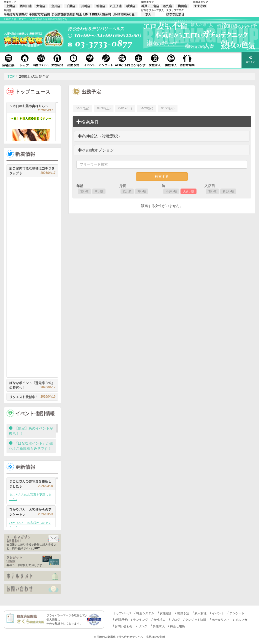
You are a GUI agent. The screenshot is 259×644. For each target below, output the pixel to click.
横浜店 (131, 6)
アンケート (237, 613)
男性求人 (159, 626)
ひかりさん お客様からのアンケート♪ (31, 512)
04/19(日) (125, 108)
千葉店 (71, 6)
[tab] (162, 122)
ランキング (140, 620)
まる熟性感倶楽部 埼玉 (67, 14)
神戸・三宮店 (150, 6)
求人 (148, 14)
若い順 (84, 191)
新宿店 (101, 6)
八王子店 (116, 6)
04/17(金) (82, 108)
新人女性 (200, 613)
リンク (143, 626)
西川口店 (26, 6)
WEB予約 (121, 620)
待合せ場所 (177, 626)
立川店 (56, 6)
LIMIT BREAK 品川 (125, 14)
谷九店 (167, 6)
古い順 (212, 191)
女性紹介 (166, 613)
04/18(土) (104, 108)
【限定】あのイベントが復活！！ (31, 431)
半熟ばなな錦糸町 (16, 14)
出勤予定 (183, 613)
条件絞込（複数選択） (100, 136)
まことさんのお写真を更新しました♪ (31, 484)
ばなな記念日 (175, 14)
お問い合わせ (124, 626)
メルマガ (241, 620)
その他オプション (96, 150)
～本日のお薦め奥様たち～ (31, 107)
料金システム (145, 613)
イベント (218, 613)
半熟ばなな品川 (39, 14)
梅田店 (182, 6)
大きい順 (188, 191)
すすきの (200, 6)
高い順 (99, 191)
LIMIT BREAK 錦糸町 (97, 14)
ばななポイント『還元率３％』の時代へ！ (32, 385)
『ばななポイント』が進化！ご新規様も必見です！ (31, 446)
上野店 (11, 6)
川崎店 (86, 6)
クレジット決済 (196, 620)
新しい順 (228, 191)
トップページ (122, 613)
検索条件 (88, 122)
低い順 (127, 191)
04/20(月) (146, 108)
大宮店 (41, 6)
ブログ (175, 620)
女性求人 (159, 620)
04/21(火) (168, 108)
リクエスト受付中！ (32, 397)
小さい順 (171, 191)
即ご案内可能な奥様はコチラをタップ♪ (32, 171)
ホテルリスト (221, 620)
